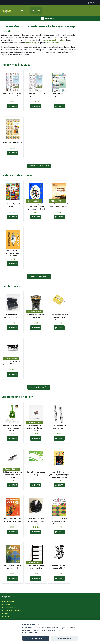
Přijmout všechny (36, 638)
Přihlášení (93, 3)
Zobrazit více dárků (39, 387)
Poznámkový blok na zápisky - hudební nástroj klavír (36, 428)
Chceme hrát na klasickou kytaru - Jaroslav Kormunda (13, 428)
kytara (44, 40)
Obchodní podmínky (11, 608)
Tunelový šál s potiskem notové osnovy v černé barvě (36, 521)
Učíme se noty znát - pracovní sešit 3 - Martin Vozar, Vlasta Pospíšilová (36, 207)
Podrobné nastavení (30, 632)
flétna (63, 40)
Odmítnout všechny (64, 638)
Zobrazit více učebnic (39, 277)
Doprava (7, 604)
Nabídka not (50, 18)
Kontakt (7, 617)
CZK (23, 10)
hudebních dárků (53, 43)
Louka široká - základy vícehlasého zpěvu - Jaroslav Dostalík (59, 521)
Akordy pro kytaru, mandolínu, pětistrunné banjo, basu (13, 253)
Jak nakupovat (9, 601)
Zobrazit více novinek (39, 166)
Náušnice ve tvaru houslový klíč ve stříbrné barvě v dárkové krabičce (13, 317)
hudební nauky (31, 43)
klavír (49, 40)
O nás (6, 614)
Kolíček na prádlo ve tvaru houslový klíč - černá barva (13, 475)
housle (54, 40)
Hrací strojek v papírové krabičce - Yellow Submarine (59, 317)
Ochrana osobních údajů (13, 611)
